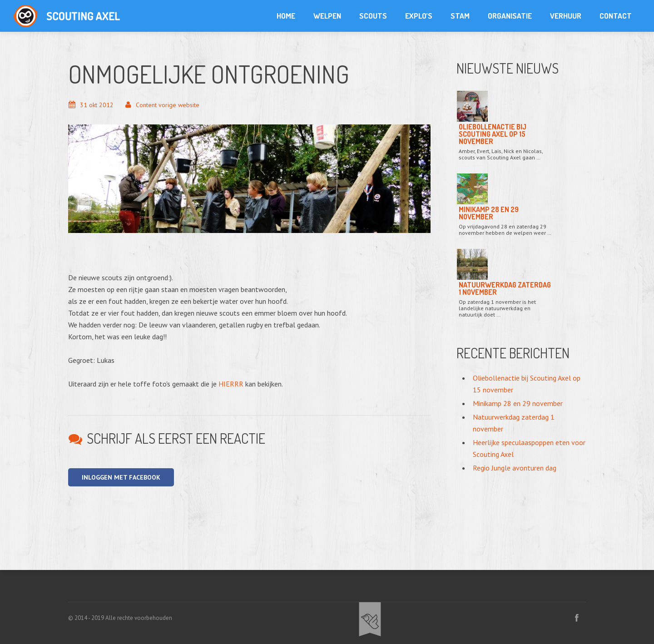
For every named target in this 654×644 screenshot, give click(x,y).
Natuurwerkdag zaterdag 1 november (505, 288)
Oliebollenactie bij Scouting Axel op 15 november (493, 134)
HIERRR (231, 384)
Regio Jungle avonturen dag (515, 468)
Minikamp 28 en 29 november (489, 213)
